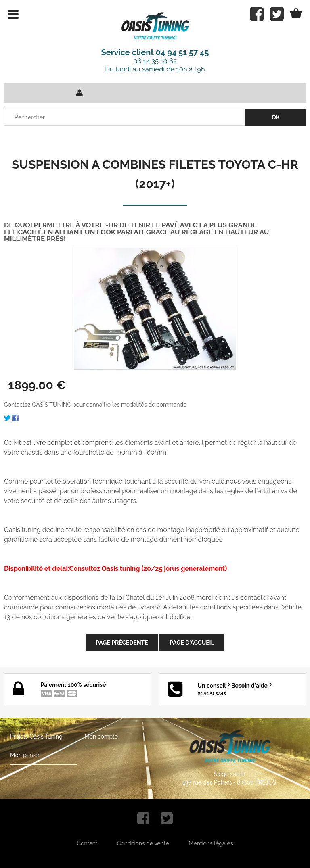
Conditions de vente (143, 843)
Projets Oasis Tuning (36, 737)
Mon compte (101, 737)
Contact (87, 843)
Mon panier (25, 755)
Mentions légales (211, 843)
